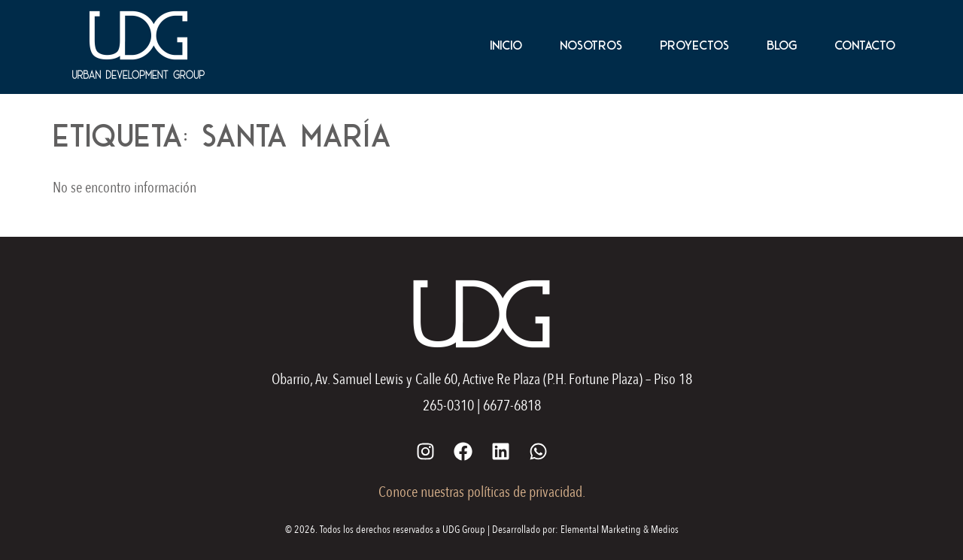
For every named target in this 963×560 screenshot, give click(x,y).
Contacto (865, 45)
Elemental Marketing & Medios (620, 530)
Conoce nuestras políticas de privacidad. (482, 492)
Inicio (506, 45)
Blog (782, 45)
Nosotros (591, 45)
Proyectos (694, 45)
